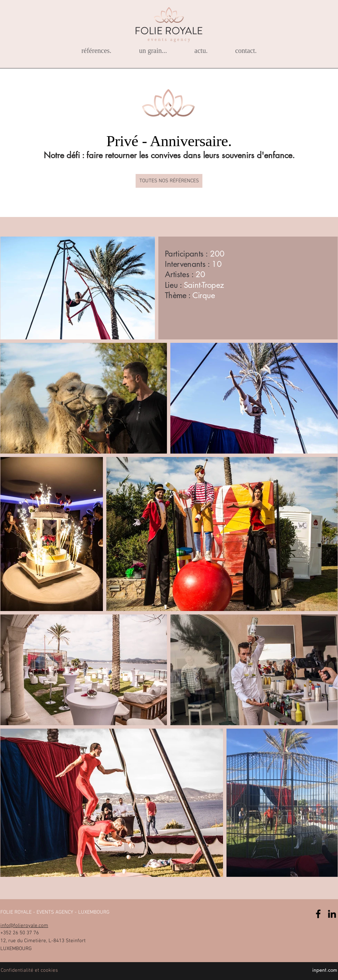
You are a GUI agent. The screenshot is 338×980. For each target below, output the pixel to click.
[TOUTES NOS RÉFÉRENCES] (169, 181)
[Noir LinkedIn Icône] (332, 914)
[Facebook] (318, 914)
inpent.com (325, 970)
